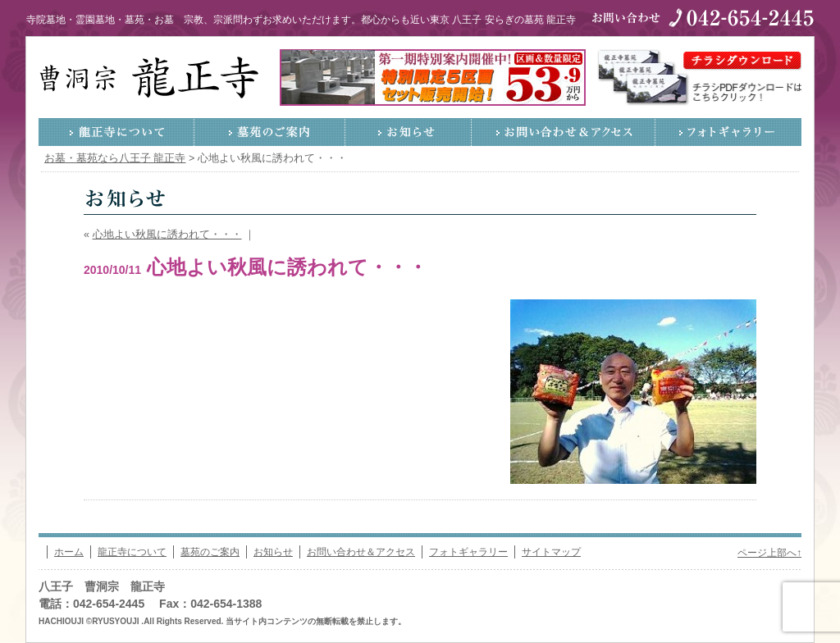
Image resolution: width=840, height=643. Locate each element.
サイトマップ (551, 552)
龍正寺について (116, 132)
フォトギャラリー (728, 132)
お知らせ (409, 132)
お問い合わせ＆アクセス (564, 132)
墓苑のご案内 (270, 132)
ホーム (69, 552)
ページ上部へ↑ (769, 553)
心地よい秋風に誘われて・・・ (167, 235)
